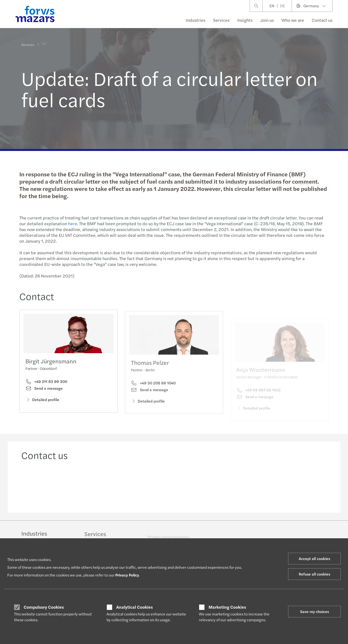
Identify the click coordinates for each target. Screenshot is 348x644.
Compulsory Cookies (44, 607)
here (72, 223)
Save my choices (315, 611)
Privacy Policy (127, 575)
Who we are (293, 20)
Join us (267, 20)
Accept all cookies (314, 558)
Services (221, 20)
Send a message (44, 389)
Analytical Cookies (134, 607)
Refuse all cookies (314, 574)
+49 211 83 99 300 (46, 383)
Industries (196, 20)
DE (283, 6)
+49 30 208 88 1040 (153, 389)
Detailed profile (42, 401)
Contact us (322, 20)
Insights (245, 20)
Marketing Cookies (227, 607)
